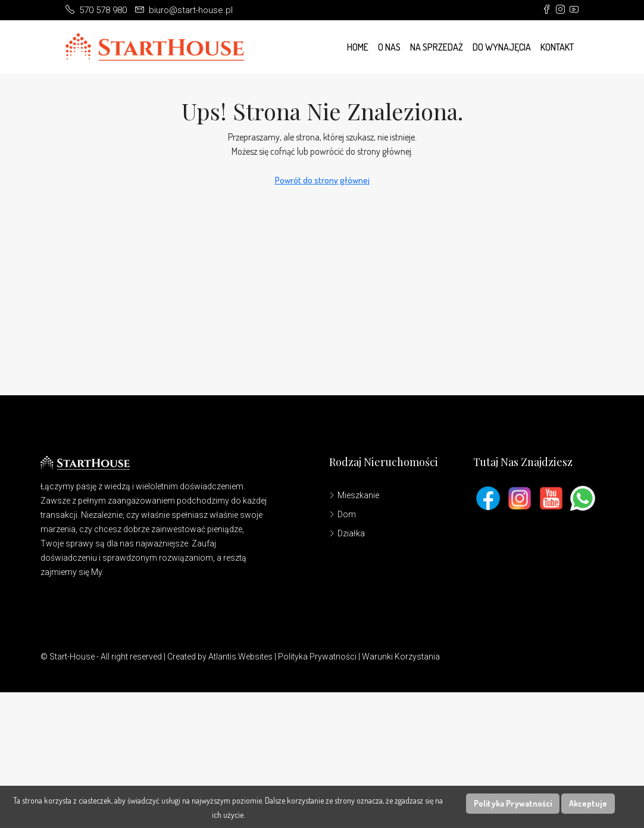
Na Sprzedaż (437, 47)
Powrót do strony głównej (322, 180)
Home (358, 47)
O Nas (389, 47)
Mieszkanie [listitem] (354, 495)
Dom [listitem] (343, 514)
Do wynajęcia (502, 47)
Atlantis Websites (240, 657)
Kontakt (557, 47)
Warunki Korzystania (401, 657)
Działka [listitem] (347, 533)
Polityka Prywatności (317, 657)
